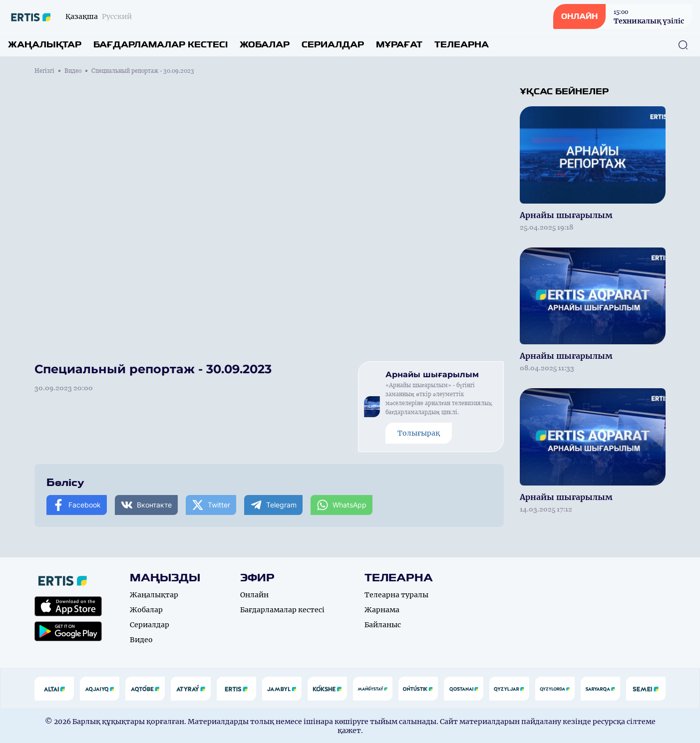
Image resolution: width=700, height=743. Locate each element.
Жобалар (265, 45)
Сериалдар (333, 45)
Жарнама (382, 610)
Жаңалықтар (45, 45)
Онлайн (254, 595)
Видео (73, 71)
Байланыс (383, 625)
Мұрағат (399, 45)
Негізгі (44, 71)
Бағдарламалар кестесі (161, 45)
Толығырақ (419, 433)
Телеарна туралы (396, 595)
